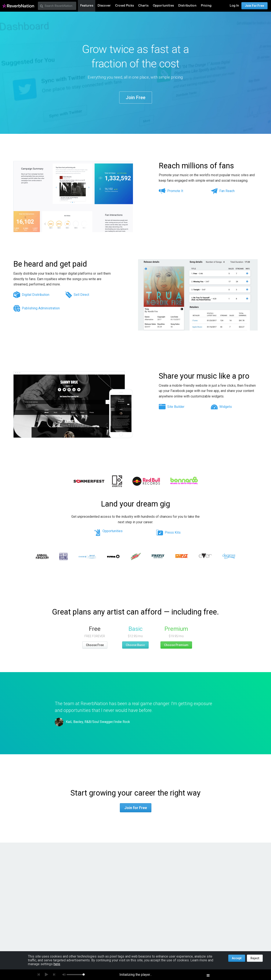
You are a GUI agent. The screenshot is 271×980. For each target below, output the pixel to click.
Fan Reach (227, 191)
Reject (255, 958)
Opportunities (113, 531)
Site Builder (176, 407)
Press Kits (173, 532)
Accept (237, 958)
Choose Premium (176, 645)
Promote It (175, 191)
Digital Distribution (36, 295)
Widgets (226, 407)
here (57, 964)
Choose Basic (135, 645)
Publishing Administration (41, 308)
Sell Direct (81, 295)
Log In (234, 6)
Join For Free (254, 6)
